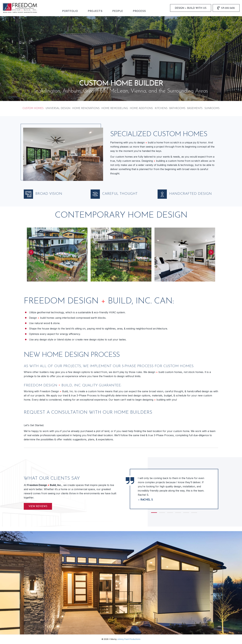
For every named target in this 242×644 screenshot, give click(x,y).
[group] (174, 489)
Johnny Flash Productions (129, 639)
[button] (31, 252)
